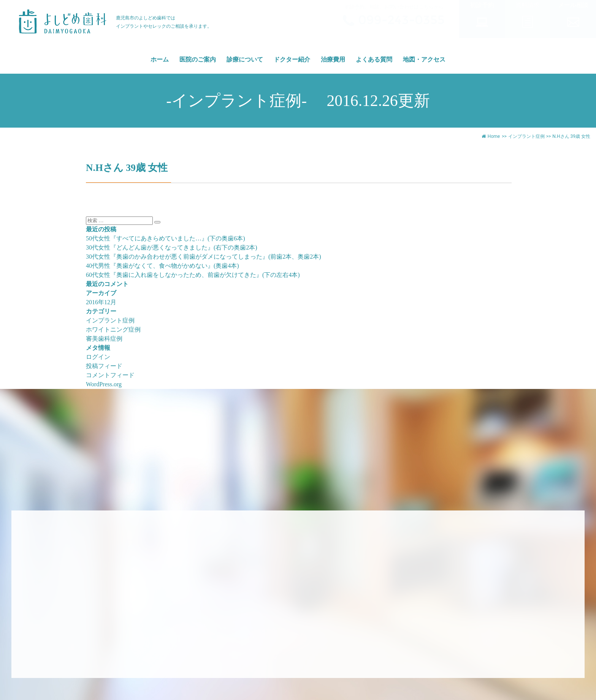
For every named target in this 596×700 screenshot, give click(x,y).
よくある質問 (374, 59)
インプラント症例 (526, 136)
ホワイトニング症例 (113, 329)
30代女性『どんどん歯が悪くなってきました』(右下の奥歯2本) (172, 247)
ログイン (98, 357)
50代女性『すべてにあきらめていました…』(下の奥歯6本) (166, 238)
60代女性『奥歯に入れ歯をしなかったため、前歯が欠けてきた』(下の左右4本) (193, 275)
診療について (245, 59)
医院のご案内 (198, 59)
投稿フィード (104, 366)
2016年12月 (101, 302)
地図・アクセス (424, 59)
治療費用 (333, 59)
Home (491, 136)
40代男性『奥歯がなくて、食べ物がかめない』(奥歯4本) (162, 266)
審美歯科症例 (104, 339)
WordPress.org (104, 384)
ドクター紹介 (292, 59)
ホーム (160, 59)
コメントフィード (110, 375)
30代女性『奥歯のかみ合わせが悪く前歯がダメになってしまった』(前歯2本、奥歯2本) (204, 257)
